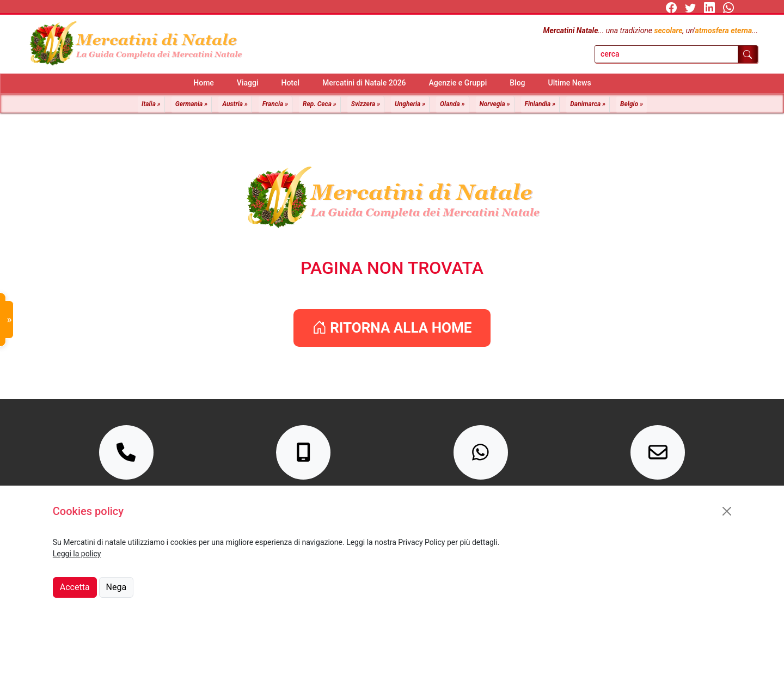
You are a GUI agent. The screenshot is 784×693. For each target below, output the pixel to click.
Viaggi (248, 83)
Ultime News (570, 83)
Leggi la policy (77, 554)
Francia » (275, 104)
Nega (117, 587)
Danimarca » (588, 104)
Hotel (290, 83)
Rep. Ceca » (320, 104)
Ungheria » (410, 104)
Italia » (151, 104)
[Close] (727, 511)
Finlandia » (540, 104)
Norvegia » (495, 104)
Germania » (191, 104)
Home (204, 83)
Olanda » (452, 104)
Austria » (235, 104)
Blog (517, 83)
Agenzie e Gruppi (458, 83)
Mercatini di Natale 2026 (364, 83)
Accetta (75, 587)
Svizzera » (366, 104)
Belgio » (632, 104)
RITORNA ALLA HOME (392, 328)
